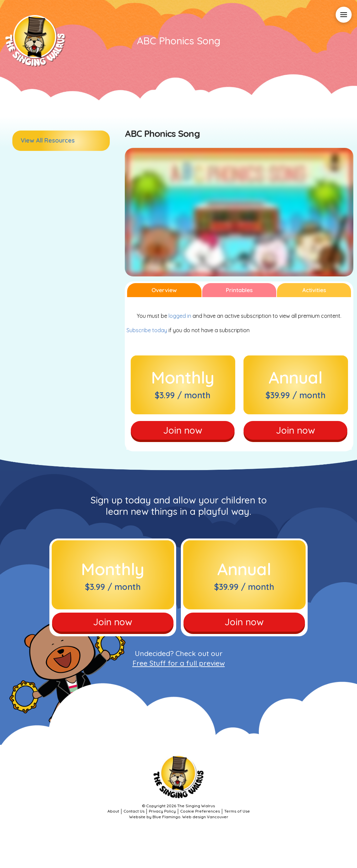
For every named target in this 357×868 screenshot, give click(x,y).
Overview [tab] (164, 290)
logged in (180, 316)
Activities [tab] (314, 290)
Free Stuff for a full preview (179, 663)
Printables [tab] (239, 290)
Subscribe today (147, 330)
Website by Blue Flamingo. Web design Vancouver (179, 817)
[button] (344, 15)
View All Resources (48, 140)
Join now (183, 430)
